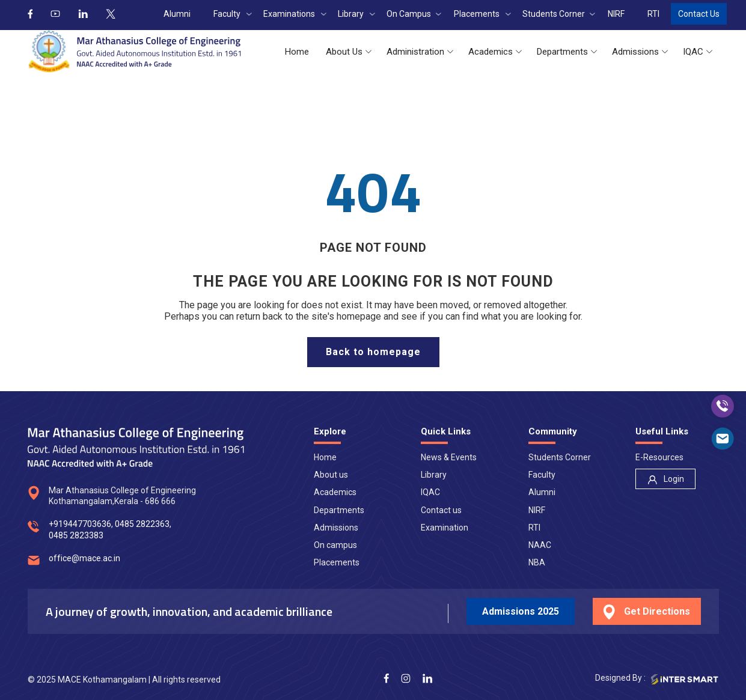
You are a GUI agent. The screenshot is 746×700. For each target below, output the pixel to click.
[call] (723, 406)
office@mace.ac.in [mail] (84, 558)
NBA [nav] (537, 562)
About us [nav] (331, 475)
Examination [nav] (445, 528)
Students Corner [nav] (560, 457)
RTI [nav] (534, 528)
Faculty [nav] (542, 475)
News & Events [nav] (449, 457)
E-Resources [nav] (659, 457)
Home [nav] (325, 457)
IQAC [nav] (430, 492)
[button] (297, 52)
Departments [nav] (339, 510)
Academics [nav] (335, 492)
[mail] (723, 439)
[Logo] (134, 52)
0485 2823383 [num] (76, 535)
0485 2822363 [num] (142, 524)
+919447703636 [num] (80, 524)
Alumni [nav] (542, 492)
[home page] (373, 352)
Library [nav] (434, 475)
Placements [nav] (337, 562)
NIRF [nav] (537, 510)
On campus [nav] (335, 545)
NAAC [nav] (540, 545)
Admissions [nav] (336, 528)
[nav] (665, 479)
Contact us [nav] (441, 510)
